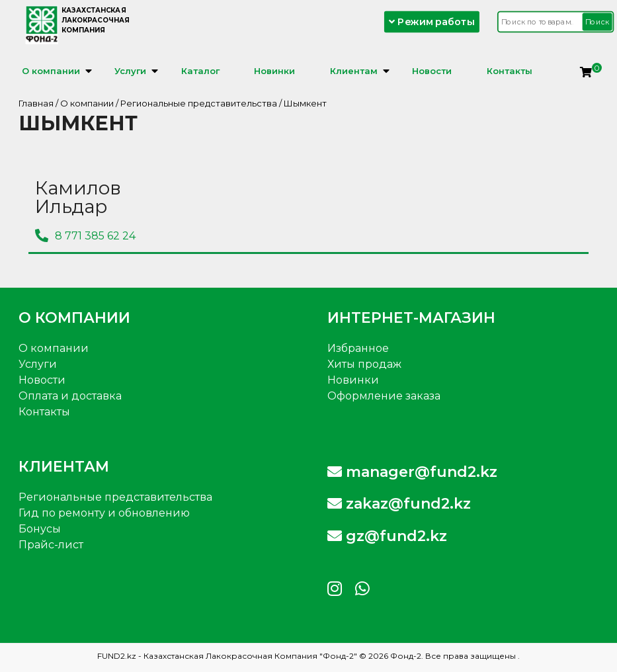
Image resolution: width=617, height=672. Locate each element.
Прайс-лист (51, 545)
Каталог (200, 71)
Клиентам (354, 71)
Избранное (358, 348)
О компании (51, 71)
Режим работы (432, 21)
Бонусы (40, 529)
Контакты (510, 71)
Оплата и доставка (70, 396)
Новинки (274, 71)
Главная (36, 103)
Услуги (130, 71)
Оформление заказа (384, 396)
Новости (432, 71)
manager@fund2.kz (412, 472)
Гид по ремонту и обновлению (104, 513)
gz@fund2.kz (387, 536)
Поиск (598, 22)
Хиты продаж (364, 364)
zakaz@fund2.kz (399, 504)
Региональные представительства (199, 103)
